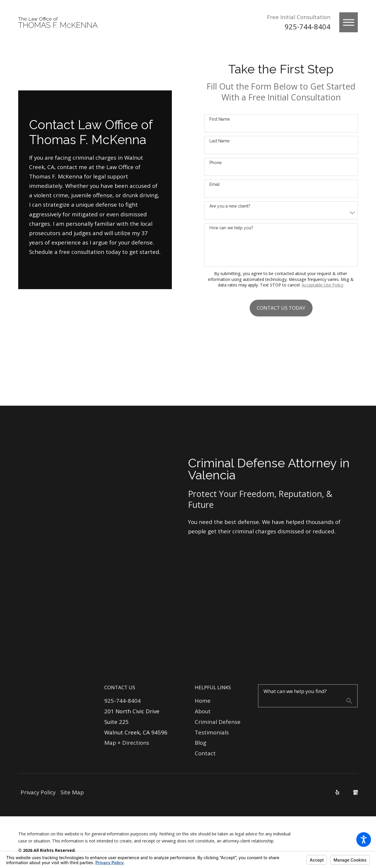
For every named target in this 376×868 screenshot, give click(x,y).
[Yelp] (337, 792)
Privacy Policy (38, 792)
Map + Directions (127, 743)
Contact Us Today (281, 308)
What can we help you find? (295, 691)
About (203, 711)
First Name (220, 119)
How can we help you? (231, 228)
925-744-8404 (308, 27)
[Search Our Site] (349, 702)
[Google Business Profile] (356, 792)
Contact (205, 753)
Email (215, 184)
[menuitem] (218, 701)
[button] (364, 840)
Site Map (72, 792)
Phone (215, 163)
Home (203, 701)
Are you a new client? (230, 206)
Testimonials (212, 732)
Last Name (219, 141)
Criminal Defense (218, 722)
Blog (200, 743)
